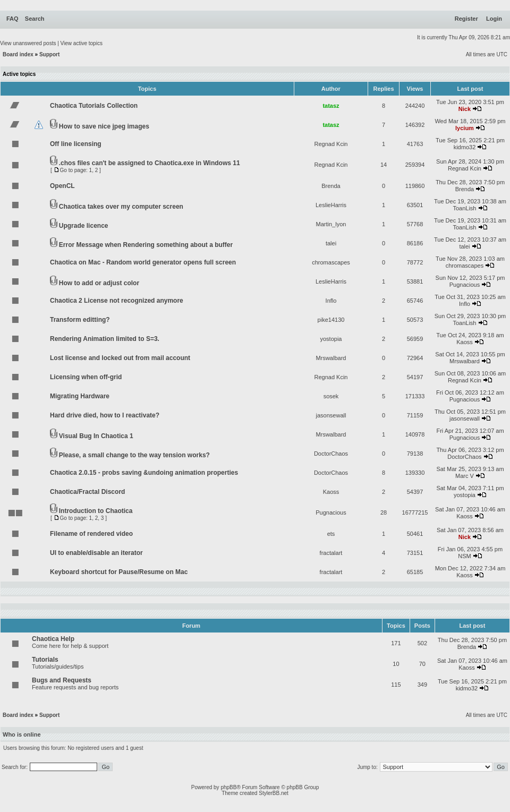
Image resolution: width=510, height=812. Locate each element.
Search (35, 19)
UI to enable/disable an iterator (96, 553)
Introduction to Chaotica (96, 511)
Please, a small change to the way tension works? (134, 455)
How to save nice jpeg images (104, 126)
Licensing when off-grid (86, 377)
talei (331, 243)
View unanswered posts (28, 43)
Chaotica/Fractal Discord (87, 492)
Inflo (331, 301)
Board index (18, 54)
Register (466, 19)
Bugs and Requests (62, 680)
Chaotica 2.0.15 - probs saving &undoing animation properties (144, 473)
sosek (331, 396)
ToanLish (464, 208)
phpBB (228, 787)
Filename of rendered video (91, 534)
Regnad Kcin (331, 144)
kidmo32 (465, 147)
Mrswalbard (331, 358)
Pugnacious (465, 285)
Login (494, 19)
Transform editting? (80, 320)
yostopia (331, 339)
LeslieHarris (331, 205)
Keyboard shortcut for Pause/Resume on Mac (119, 572)
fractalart (331, 553)
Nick (465, 109)
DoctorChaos (331, 454)
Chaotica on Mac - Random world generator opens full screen (143, 262)
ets (331, 534)
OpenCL (62, 186)
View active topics (82, 43)
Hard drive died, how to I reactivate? (105, 415)
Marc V (465, 476)
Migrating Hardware (80, 396)
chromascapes (331, 262)
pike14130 (331, 320)
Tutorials (45, 660)
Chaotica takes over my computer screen (121, 207)
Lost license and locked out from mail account (120, 358)
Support (49, 54)
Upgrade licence (84, 226)
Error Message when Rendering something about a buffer (146, 245)
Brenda (331, 186)
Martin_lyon (331, 224)
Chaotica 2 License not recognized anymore (117, 301)
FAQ (12, 19)
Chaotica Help (53, 639)
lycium (465, 128)
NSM (464, 556)
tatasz (331, 106)
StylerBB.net (274, 793)
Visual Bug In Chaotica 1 (96, 436)
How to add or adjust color (99, 283)
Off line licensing (76, 144)
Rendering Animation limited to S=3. (105, 339)
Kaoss (465, 342)
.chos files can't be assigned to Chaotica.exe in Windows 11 (150, 163)
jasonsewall (331, 415)
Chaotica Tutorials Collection (94, 106)
